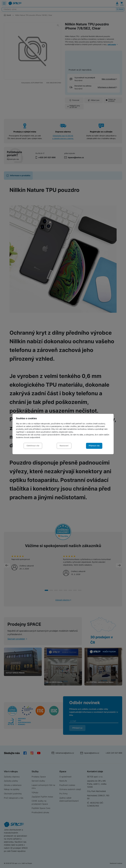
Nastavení (64, 446)
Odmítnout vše (33, 446)
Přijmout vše (94, 446)
